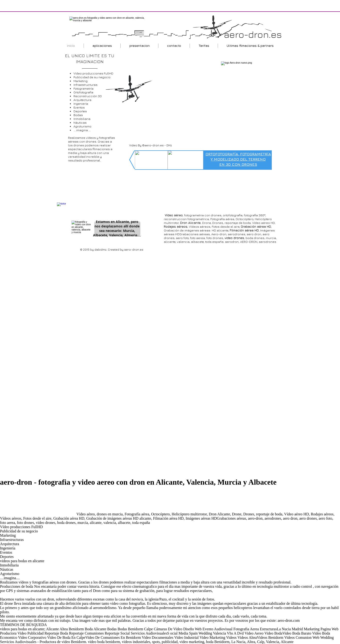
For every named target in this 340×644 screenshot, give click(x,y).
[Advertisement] (38, 504)
